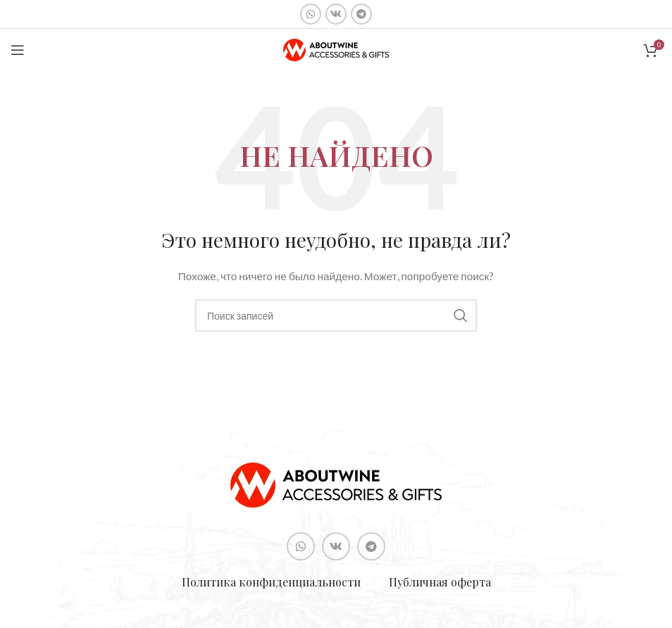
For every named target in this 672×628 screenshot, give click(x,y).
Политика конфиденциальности (271, 582)
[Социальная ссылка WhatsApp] (311, 14)
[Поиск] (336, 315)
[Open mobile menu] (18, 50)
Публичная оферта (440, 582)
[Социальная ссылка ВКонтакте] (336, 14)
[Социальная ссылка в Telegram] (361, 14)
